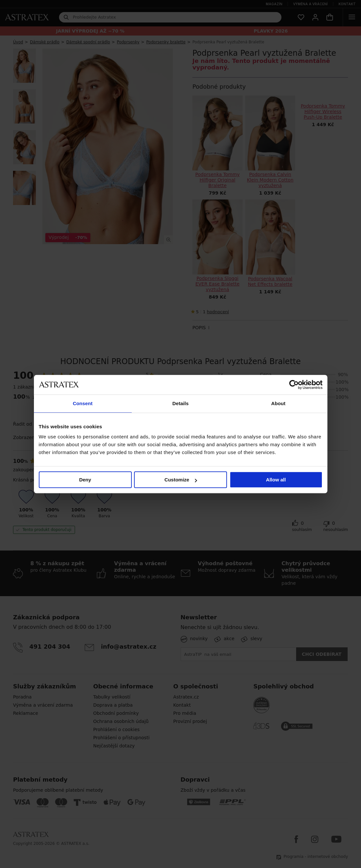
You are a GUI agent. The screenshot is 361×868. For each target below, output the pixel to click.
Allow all (276, 480)
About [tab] (278, 403)
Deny (85, 480)
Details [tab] (181, 403)
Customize (181, 480)
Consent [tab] (83, 403)
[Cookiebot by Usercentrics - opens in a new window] (294, 385)
